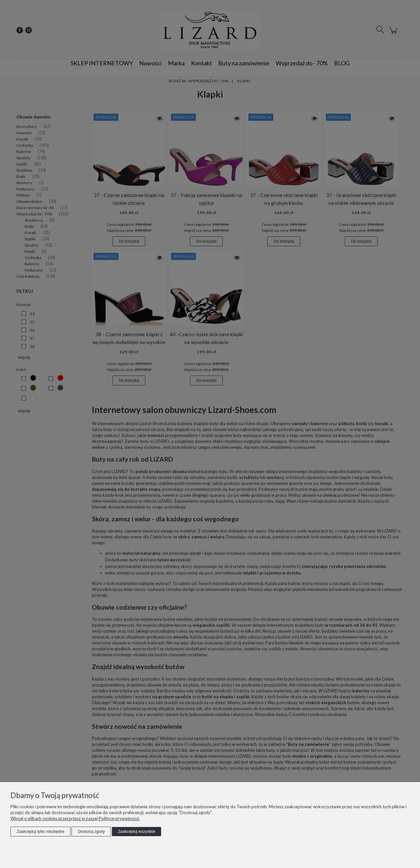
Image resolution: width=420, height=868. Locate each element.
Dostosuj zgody (91, 832)
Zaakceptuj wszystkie (136, 832)
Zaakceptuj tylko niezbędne (41, 832)
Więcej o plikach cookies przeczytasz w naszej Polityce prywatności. (75, 818)
